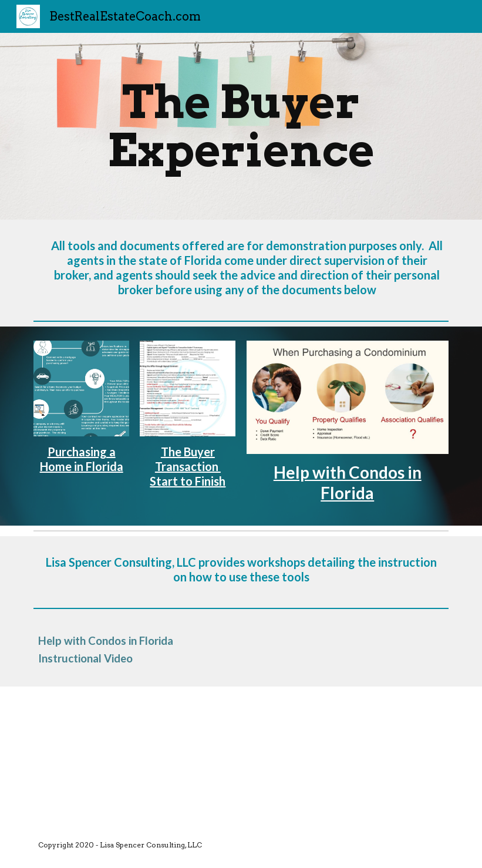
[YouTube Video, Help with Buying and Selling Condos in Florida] (117, 754)
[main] (241, 126)
